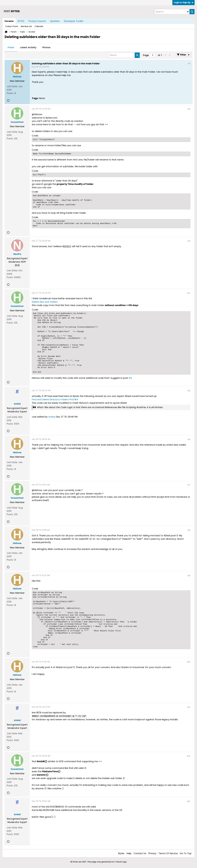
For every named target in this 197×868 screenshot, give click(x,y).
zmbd (51, 417)
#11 (189, 707)
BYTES (21, 21)
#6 (189, 439)
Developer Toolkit (74, 21)
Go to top (186, 853)
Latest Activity (28, 47)
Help (129, 853)
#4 (189, 293)
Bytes (121, 853)
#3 (189, 241)
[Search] (172, 12)
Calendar (39, 26)
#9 (189, 576)
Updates (55, 21)
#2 (189, 109)
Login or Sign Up (184, 2)
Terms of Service (168, 853)
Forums (9, 21)
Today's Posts (12, 26)
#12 (189, 756)
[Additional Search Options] (188, 12)
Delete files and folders (45, 302)
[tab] (11, 48)
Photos (46, 47)
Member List (26, 26)
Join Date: (12, 86)
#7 (189, 485)
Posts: (10, 93)
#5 (189, 391)
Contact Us (140, 853)
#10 (189, 662)
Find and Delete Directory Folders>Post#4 (55, 399)
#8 (189, 530)
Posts (11, 47)
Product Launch (37, 21)
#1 (189, 64)
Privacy (152, 853)
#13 (189, 801)
